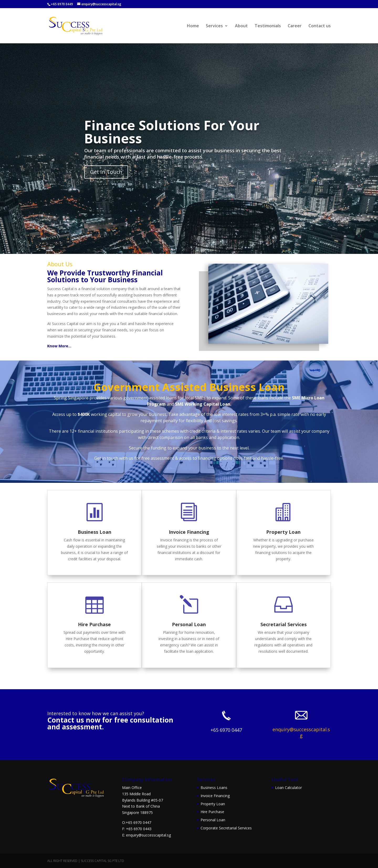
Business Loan (94, 532)
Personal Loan (189, 624)
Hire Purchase (94, 624)
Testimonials (268, 26)
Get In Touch (106, 172)
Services (214, 26)
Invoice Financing (189, 532)
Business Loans (214, 788)
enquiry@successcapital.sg (301, 733)
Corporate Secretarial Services (226, 828)
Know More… (59, 346)
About (241, 26)
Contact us (320, 26)
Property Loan (283, 532)
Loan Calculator (288, 788)
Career (295, 26)
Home (193, 26)
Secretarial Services (283, 624)
